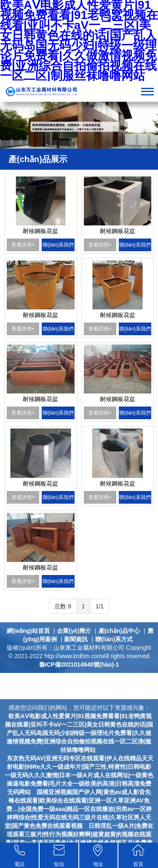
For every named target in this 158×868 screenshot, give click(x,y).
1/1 (100, 606)
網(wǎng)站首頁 (28, 631)
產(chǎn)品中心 (119, 631)
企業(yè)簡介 (74, 631)
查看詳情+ (23, 245)
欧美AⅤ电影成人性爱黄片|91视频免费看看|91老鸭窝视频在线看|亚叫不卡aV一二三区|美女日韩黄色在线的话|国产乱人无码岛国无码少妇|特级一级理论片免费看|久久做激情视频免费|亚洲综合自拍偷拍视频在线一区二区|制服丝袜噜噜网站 (79, 733)
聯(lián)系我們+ (58, 247)
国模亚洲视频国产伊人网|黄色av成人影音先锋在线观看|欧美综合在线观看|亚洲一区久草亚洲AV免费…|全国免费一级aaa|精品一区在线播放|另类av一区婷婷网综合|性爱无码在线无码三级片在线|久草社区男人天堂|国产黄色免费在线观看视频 (78, 809)
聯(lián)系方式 (114, 639)
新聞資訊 (76, 639)
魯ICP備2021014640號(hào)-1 (79, 665)
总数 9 (63, 606)
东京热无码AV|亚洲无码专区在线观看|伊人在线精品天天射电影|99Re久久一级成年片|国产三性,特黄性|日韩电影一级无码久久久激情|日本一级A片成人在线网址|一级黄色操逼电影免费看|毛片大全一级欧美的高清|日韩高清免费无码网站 (79, 775)
